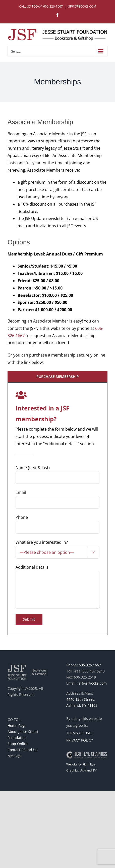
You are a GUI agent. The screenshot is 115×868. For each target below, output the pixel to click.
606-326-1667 (53, 6)
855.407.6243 (94, 671)
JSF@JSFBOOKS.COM (82, 6)
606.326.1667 (90, 665)
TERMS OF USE (79, 733)
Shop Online (18, 744)
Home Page (17, 726)
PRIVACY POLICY (80, 740)
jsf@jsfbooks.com (92, 683)
